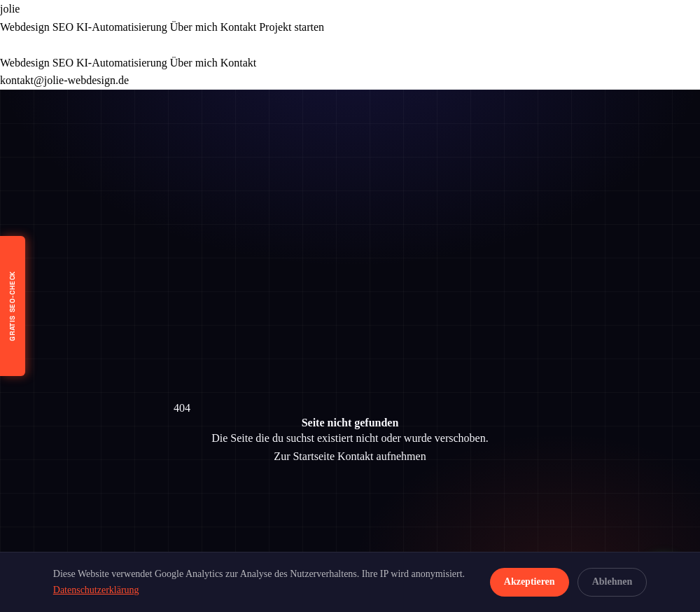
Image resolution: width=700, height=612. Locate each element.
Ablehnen (612, 582)
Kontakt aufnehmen (382, 456)
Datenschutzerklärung (96, 590)
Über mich (194, 27)
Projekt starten (292, 27)
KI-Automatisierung (122, 27)
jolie (10, 9)
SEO (63, 27)
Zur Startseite (304, 456)
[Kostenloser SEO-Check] (13, 306)
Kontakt (239, 27)
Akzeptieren (530, 582)
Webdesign (25, 27)
